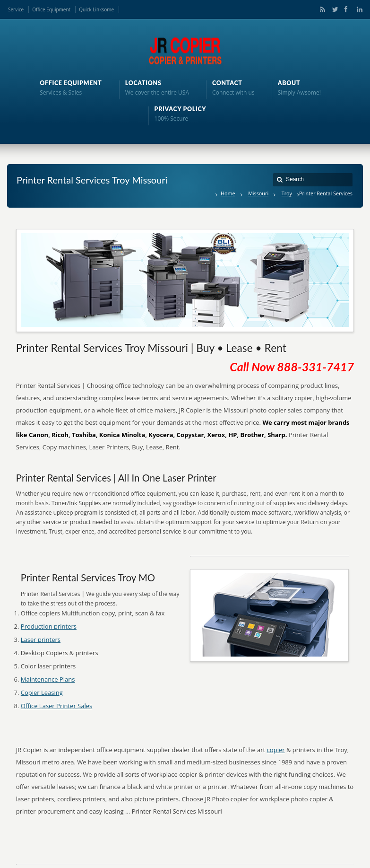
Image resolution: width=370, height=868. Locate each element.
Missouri (258, 193)
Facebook (345, 9)
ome (109, 9)
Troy (287, 193)
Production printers (49, 626)
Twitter (333, 9)
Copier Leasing (42, 693)
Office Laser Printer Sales (56, 706)
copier (276, 750)
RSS (321, 9)
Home (228, 193)
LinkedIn (357, 9)
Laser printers (41, 640)
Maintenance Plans (48, 679)
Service (16, 9)
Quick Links (91, 9)
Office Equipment (51, 9)
